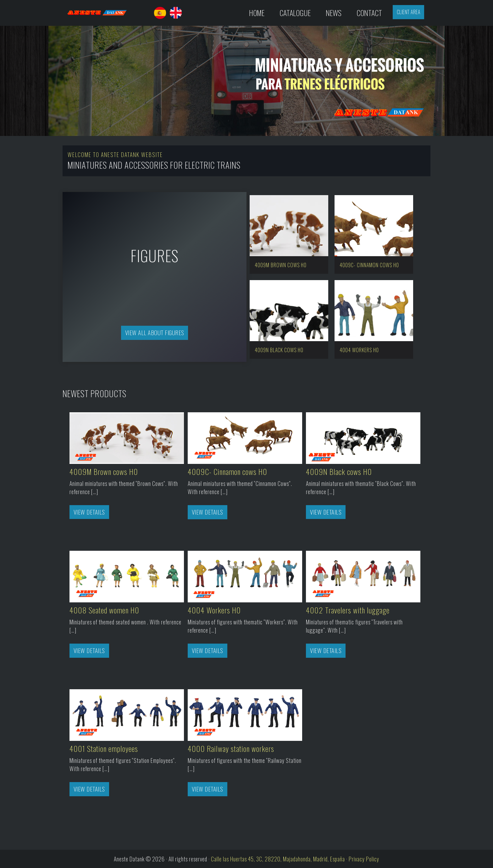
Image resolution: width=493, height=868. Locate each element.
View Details (89, 512)
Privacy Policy (364, 859)
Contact (369, 13)
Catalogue (295, 13)
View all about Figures (155, 333)
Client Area (409, 12)
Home (257, 13)
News (334, 13)
